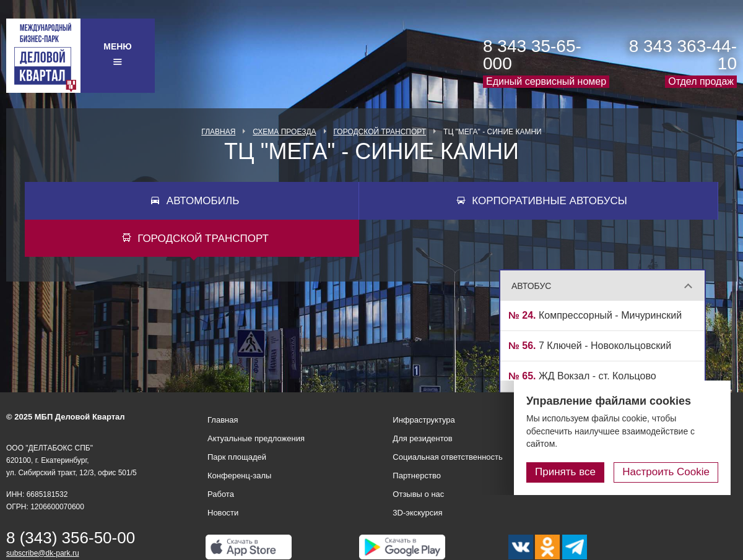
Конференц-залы (239, 476)
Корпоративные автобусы (550, 201)
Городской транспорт (380, 132)
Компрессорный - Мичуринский (595, 315)
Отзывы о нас (418, 494)
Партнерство (417, 476)
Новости (223, 513)
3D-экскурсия (417, 513)
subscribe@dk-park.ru (43, 553)
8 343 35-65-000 (532, 55)
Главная (218, 132)
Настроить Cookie (666, 472)
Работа (221, 494)
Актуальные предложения (256, 438)
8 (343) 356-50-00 (71, 538)
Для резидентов (422, 438)
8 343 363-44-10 (683, 55)
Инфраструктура (424, 420)
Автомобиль (203, 201)
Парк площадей (237, 457)
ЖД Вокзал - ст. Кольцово (582, 376)
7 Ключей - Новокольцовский (590, 346)
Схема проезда (284, 132)
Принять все (565, 472)
